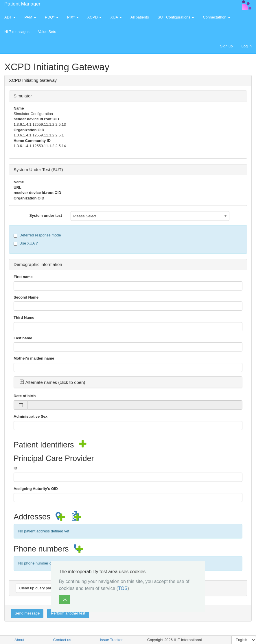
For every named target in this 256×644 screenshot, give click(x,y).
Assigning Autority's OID (36, 489)
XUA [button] (116, 17)
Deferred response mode (37, 235)
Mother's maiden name (34, 358)
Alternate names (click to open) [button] (52, 382)
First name (23, 277)
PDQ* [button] (52, 17)
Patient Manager (22, 4)
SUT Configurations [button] (176, 17)
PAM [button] (30, 17)
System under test (46, 215)
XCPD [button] (95, 17)
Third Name (24, 318)
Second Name (26, 297)
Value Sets (47, 32)
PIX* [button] (73, 17)
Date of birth (25, 396)
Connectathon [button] (217, 17)
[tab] (128, 382)
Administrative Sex (31, 416)
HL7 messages (17, 32)
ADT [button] (10, 17)
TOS (123, 588)
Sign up (226, 46)
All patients (140, 17)
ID (15, 468)
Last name (23, 338)
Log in (247, 46)
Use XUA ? (26, 243)
